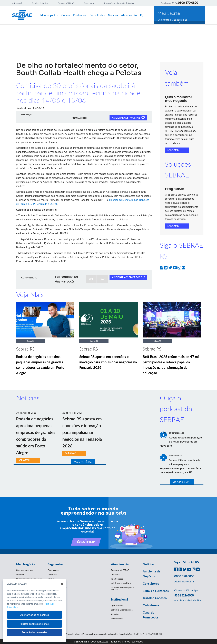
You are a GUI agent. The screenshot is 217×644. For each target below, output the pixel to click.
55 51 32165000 (184, 595)
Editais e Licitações (40, 3)
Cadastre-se (151, 605)
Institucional (17, 3)
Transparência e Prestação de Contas (119, 3)
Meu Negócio (49, 15)
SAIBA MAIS (173, 150)
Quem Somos (117, 605)
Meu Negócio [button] (25, 564)
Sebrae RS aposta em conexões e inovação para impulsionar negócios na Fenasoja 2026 (108, 362)
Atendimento (129, 15)
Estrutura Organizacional (122, 610)
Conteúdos (80, 15)
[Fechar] (62, 584)
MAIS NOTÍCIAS (83, 462)
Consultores (89, 3)
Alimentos (52, 574)
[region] (34, 611)
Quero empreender (25, 570)
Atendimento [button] (120, 564)
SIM (91, 279)
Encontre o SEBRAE (66, 3)
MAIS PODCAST (182, 482)
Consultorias (97, 15)
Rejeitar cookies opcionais (34, 624)
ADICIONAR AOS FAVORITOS (128, 118)
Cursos (66, 15)
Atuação (115, 614)
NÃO (102, 279)
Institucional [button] (119, 599)
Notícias (113, 15)
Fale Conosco (117, 579)
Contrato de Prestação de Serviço (122, 589)
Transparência (117, 619)
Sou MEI (20, 574)
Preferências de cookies (34, 632)
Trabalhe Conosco (155, 598)
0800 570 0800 (188, 3)
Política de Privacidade (121, 583)
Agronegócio (53, 570)
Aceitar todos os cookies (34, 615)
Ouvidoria (116, 574)
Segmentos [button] (55, 564)
